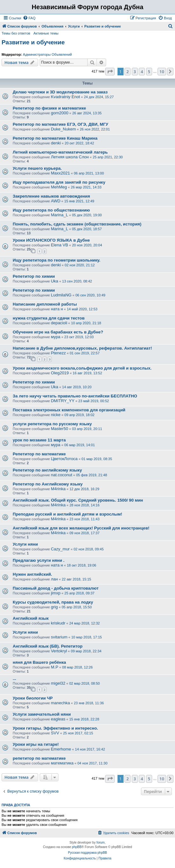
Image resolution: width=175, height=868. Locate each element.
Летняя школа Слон (70, 157)
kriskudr (58, 623)
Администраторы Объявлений (47, 54)
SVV (55, 733)
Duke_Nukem (63, 129)
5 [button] (149, 72)
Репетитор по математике (39, 454)
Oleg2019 (60, 373)
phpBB (77, 847)
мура (56, 337)
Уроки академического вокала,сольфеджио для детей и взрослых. (82, 368)
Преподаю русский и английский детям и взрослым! (67, 514)
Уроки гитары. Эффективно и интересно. (55, 728)
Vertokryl (59, 651)
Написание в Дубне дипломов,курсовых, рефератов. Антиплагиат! (82, 348)
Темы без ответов (16, 33)
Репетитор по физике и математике (49, 108)
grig (54, 607)
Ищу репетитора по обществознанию (51, 210)
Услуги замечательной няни (42, 714)
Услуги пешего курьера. (37, 168)
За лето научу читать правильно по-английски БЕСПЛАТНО (75, 396)
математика (62, 763)
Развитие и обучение (33, 42)
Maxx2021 (60, 173)
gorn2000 (60, 113)
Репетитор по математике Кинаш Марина (55, 138)
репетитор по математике (39, 758)
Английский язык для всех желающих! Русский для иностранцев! (81, 528)
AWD (56, 201)
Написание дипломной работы (45, 304)
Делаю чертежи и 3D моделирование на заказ (60, 92)
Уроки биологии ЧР (33, 698)
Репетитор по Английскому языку (48, 484)
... (14, 678)
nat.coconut (61, 475)
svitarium (59, 637)
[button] (110, 72)
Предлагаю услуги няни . (39, 560)
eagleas (58, 719)
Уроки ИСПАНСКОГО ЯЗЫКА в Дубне (51, 240)
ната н (57, 309)
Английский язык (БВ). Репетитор (48, 646)
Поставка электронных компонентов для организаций (69, 410)
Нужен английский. (32, 574)
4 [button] (142, 72)
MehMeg (59, 187)
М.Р (54, 667)
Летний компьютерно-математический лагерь (60, 152)
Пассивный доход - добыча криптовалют (56, 588)
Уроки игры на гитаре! (36, 744)
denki (56, 143)
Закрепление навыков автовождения (51, 196)
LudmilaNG (61, 295)
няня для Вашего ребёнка (39, 662)
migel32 (58, 683)
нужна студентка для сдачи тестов (49, 318)
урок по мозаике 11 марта (39, 440)
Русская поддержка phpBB (87, 853)
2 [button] (128, 72)
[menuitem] (29, 18)
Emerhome (61, 749)
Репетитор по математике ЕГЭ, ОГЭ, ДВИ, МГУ (61, 124)
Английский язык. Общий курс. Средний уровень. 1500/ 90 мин (78, 500)
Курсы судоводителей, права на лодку (53, 602)
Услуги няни (25, 544)
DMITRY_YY (63, 401)
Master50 (59, 429)
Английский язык (31, 618)
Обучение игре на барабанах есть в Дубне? (58, 332)
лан (54, 579)
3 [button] (135, 72)
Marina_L (59, 215)
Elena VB (59, 245)
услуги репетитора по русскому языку (52, 424)
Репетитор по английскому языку (47, 470)
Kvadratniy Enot (65, 97)
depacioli (59, 323)
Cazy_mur (60, 549)
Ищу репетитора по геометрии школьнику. (57, 260)
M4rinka (58, 489)
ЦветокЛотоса (64, 459)
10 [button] (162, 72)
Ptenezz (58, 353)
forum (101, 843)
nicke (56, 415)
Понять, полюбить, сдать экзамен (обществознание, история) (77, 224)
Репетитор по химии (34, 276)
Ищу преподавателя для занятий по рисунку (59, 182)
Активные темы (46, 33)
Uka (54, 281)
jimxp (56, 593)
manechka (60, 703)
